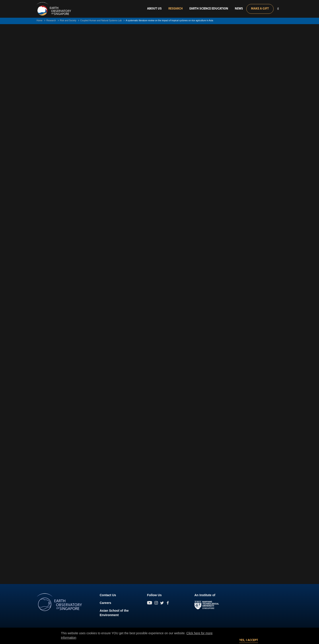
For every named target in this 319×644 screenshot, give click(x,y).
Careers (105, 603)
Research (176, 9)
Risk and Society (68, 20)
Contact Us (108, 595)
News (239, 9)
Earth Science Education (209, 9)
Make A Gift (260, 9)
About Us (154, 9)
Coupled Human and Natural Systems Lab (101, 20)
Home (40, 20)
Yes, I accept (249, 640)
